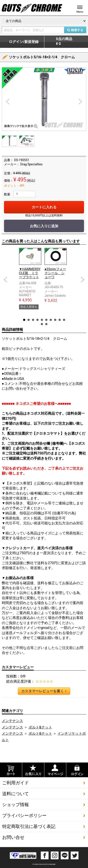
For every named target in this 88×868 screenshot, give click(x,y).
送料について (16, 794)
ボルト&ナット (40, 727)
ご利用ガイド (16, 783)
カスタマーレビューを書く (44, 691)
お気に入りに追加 (44, 226)
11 (42, 324)
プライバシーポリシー (24, 815)
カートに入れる (44, 207)
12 (46, 324)
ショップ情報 (16, 805)
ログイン (24, 42)
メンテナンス (12, 721)
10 (64, 320)
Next (83, 280)
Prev (5, 280)
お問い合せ (13, 837)
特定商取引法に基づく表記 (29, 826)
